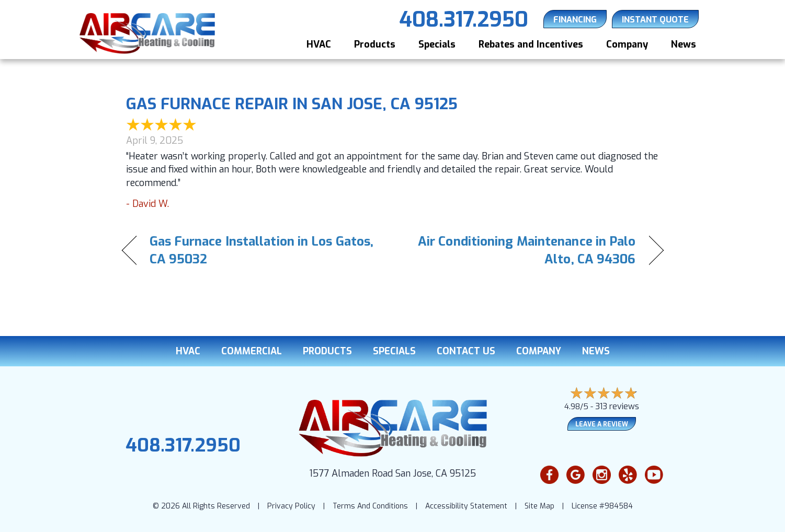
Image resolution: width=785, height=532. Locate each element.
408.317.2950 (183, 445)
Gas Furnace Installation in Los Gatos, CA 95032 (262, 250)
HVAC (319, 44)
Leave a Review (602, 424)
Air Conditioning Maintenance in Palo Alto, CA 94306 (522, 250)
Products (375, 44)
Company (627, 44)
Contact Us (466, 351)
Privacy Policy (291, 506)
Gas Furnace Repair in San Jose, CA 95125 (292, 104)
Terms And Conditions (370, 506)
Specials (437, 44)
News (684, 44)
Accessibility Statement (466, 506)
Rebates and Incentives (531, 44)
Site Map (539, 506)
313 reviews (617, 406)
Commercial (252, 351)
